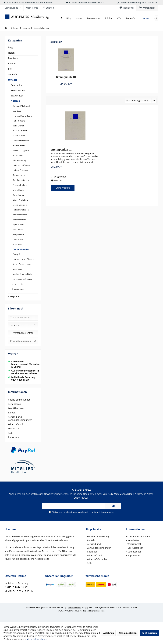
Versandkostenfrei (23, 333)
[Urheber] (145, 18)
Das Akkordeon (16, 408)
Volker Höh (17, 155)
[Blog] (69, 18)
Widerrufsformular (97, 559)
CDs (10, 69)
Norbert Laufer (19, 220)
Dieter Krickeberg (20, 200)
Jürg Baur (17, 111)
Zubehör (13, 74)
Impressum (14, 437)
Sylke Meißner (19, 225)
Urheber (13, 80)
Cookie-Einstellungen (19, 400)
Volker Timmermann (22, 264)
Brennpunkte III (66, 77)
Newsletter (133, 540)
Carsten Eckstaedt (21, 141)
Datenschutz (15, 429)
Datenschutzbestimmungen (68, 512)
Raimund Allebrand (21, 106)
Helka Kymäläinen (20, 210)
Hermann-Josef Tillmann (23, 259)
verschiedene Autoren (22, 279)
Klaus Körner (18, 195)
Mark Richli (17, 244)
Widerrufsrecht (16, 424)
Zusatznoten (15, 58)
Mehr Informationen (37, 639)
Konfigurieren (149, 633)
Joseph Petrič (18, 234)
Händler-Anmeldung (98, 536)
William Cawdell (19, 131)
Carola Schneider (21, 249)
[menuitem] (147, 8)
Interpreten (14, 296)
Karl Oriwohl (18, 230)
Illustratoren (17, 289)
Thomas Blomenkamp (22, 116)
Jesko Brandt (18, 126)
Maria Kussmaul (20, 205)
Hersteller (15, 325)
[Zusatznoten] (94, 18)
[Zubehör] (131, 18)
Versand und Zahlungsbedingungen (20, 418)
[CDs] (119, 18)
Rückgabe (92, 552)
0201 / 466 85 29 (17, 587)
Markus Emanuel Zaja (22, 274)
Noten (11, 53)
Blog (10, 47)
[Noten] (79, 18)
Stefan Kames (19, 175)
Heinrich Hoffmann (21, 165)
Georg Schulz (18, 254)
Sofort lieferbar (21, 318)
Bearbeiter (16, 85)
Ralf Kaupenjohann (21, 180)
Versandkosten (75, 607)
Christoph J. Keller (20, 185)
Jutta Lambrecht (19, 215)
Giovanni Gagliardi (21, 150)
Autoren (15, 101)
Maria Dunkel (18, 136)
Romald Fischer (19, 145)
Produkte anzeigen (23, 341)
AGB (10, 433)
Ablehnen (109, 633)
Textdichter (17, 96)
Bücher (12, 64)
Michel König (18, 190)
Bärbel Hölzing (19, 160)
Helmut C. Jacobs (20, 170)
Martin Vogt (18, 269)
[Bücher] (109, 18)
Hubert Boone (19, 121)
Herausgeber (17, 284)
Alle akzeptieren (128, 633)
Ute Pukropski (19, 239)
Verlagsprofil (15, 404)
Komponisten (18, 90)
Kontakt (12, 413)
